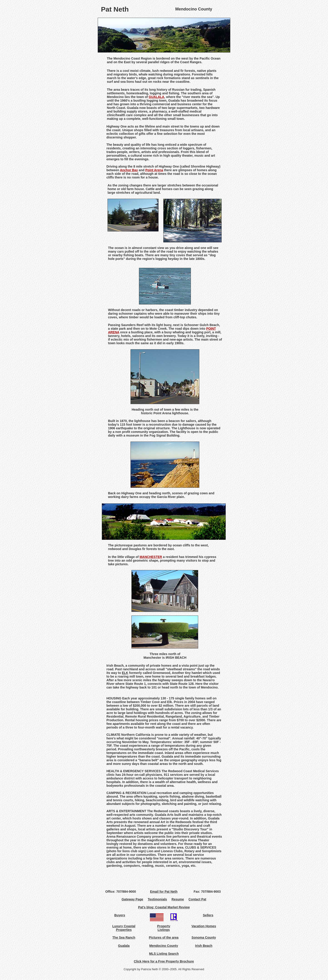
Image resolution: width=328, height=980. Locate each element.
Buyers (120, 915)
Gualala (124, 946)
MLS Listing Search (164, 954)
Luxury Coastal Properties (124, 928)
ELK (125, 673)
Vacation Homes (204, 926)
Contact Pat (197, 899)
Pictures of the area (164, 937)
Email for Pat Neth (164, 892)
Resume (178, 899)
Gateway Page (135, 899)
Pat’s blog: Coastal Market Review (164, 907)
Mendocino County (164, 946)
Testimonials (158, 899)
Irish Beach (204, 946)
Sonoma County (204, 937)
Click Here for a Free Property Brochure (164, 961)
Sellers (208, 915)
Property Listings (164, 928)
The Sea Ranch (124, 937)
